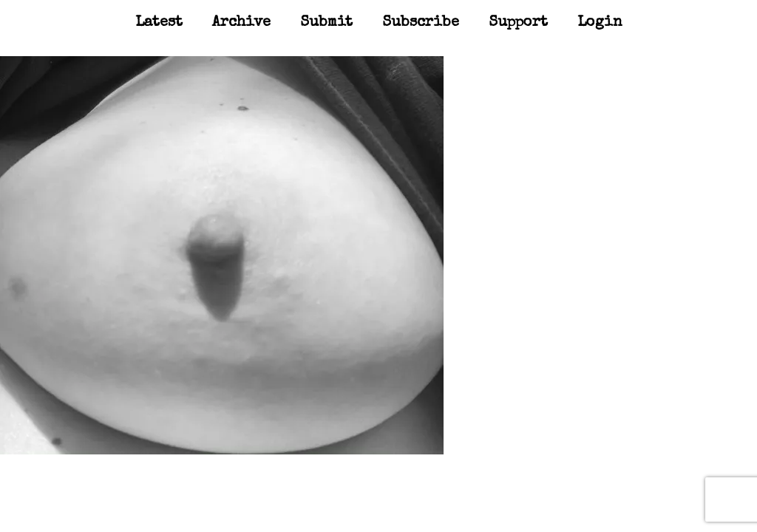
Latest (159, 23)
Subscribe (421, 23)
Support (518, 23)
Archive (241, 23)
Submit (326, 23)
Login (600, 23)
